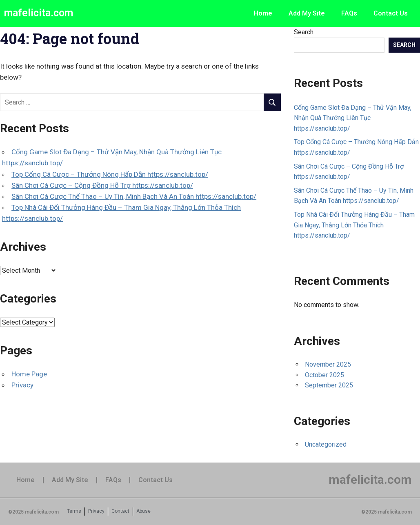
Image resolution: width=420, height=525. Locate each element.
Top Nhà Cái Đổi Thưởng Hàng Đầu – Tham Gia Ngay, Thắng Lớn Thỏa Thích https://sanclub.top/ (354, 225)
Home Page (29, 374)
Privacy (22, 385)
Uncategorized (326, 444)
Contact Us (391, 13)
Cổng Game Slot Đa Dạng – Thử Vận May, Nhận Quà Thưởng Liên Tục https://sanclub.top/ (353, 118)
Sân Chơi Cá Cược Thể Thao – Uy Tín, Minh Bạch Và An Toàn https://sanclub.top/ (134, 196)
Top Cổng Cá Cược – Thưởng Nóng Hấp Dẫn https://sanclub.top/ (110, 174)
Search (304, 32)
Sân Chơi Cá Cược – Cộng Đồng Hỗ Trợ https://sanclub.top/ (102, 185)
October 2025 (324, 375)
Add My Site (307, 13)
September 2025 (329, 385)
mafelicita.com (39, 13)
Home (263, 13)
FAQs (349, 13)
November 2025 (328, 364)
